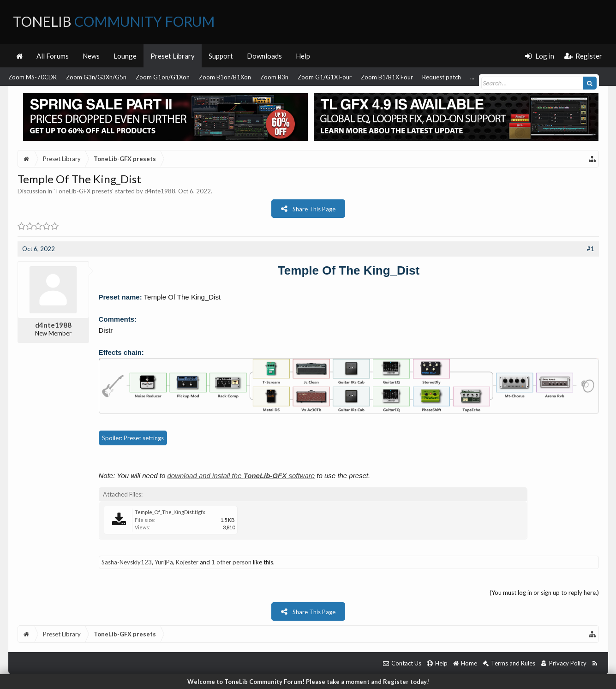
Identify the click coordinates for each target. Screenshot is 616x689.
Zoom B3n (274, 77)
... (472, 77)
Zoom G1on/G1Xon (163, 77)
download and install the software (241, 476)
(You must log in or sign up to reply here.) (544, 593)
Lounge (125, 56)
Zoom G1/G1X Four (325, 77)
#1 (591, 249)
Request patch (442, 77)
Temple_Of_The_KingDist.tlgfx (170, 512)
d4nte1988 (160, 191)
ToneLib (114, 21)
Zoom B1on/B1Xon (225, 77)
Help (303, 56)
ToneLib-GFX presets (84, 191)
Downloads (264, 56)
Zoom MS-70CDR (33, 77)
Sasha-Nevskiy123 (127, 562)
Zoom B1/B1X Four (387, 77)
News (91, 56)
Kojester (187, 562)
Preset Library (173, 56)
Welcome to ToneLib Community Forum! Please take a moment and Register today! (308, 682)
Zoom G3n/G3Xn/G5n (96, 77)
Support (221, 56)
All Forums (53, 56)
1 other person (231, 562)
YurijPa (164, 562)
